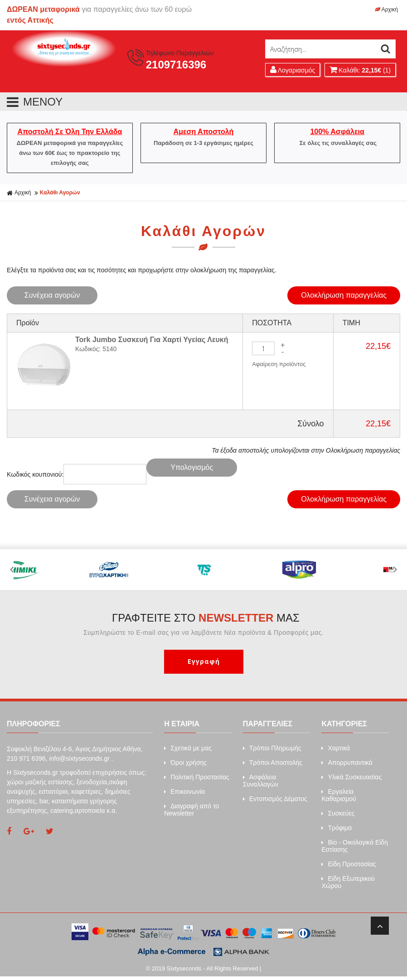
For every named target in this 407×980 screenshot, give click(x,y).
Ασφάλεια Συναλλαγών (261, 781)
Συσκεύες (338, 813)
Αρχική (386, 10)
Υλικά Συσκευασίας (351, 777)
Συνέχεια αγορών (52, 295)
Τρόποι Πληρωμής (272, 748)
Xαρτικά (336, 748)
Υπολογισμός (192, 467)
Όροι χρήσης (185, 763)
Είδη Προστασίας (349, 864)
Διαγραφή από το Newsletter (191, 810)
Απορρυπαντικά (347, 763)
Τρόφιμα (337, 828)
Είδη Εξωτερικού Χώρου (348, 882)
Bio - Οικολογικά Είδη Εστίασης (355, 846)
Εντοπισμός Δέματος (275, 799)
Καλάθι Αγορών (60, 193)
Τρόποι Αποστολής (273, 763)
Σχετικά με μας (188, 748)
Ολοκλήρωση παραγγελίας (344, 295)
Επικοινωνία (184, 792)
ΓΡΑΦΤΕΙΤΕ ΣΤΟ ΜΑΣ (206, 618)
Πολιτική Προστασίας (197, 777)
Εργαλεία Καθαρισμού (339, 795)
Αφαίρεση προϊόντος (279, 364)
